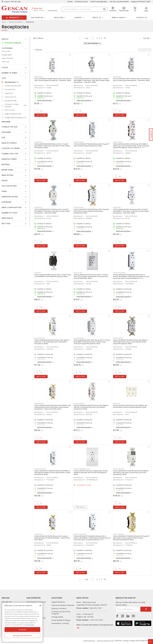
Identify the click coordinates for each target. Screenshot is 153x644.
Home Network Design (61, 620)
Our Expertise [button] (37, 18)
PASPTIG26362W (80, 534)
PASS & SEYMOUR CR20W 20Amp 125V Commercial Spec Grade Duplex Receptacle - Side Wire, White (53, 80)
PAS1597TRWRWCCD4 (82, 469)
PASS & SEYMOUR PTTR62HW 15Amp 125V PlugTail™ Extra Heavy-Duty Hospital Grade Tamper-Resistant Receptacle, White (131, 538)
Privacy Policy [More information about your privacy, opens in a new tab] (30, 625)
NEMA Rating (8, 175)
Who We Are (7, 602)
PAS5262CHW (79, 404)
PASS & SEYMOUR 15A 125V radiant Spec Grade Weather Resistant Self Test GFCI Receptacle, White (91, 473)
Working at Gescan (81, 2)
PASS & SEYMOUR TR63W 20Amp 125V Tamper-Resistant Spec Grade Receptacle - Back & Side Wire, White (52, 538)
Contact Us (142, 18)
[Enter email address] (128, 609)
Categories (7, 48)
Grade (5, 181)
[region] (22, 622)
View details (80, 507)
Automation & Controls (36, 602)
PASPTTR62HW (118, 534)
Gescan (6, 598)
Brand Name (7, 170)
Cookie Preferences (89, 641)
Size (3, 138)
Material (6, 164)
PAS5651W (38, 142)
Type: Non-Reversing (91, 43)
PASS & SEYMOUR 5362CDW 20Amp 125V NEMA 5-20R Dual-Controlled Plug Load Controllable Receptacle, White (52, 342)
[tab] (14, 39)
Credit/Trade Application (99, 2)
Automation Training (60, 623)
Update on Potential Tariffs (141, 2)
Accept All (22, 630)
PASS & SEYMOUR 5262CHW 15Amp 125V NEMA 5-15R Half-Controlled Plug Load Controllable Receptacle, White (91, 407)
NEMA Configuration (12, 207)
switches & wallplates (16, 22)
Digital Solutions (58, 602)
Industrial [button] (59, 18)
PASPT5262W (79, 142)
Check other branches (44, 100)
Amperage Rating (10, 197)
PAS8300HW (118, 142)
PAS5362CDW (40, 338)
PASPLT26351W (119, 469)
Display (5, 39)
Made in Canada (9, 143)
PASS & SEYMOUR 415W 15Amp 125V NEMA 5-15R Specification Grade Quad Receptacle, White (130, 406)
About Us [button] (97, 18)
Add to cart (41, 115)
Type (4, 78)
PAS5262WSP (79, 338)
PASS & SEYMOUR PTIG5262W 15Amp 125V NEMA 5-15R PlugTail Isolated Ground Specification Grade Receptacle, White (52, 473)
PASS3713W (78, 273)
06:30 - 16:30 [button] (38, 10)
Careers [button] (78, 18)
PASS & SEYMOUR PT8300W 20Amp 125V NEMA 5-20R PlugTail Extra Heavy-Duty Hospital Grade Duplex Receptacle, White (131, 342)
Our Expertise (34, 598)
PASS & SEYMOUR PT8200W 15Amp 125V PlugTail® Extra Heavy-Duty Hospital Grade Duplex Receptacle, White (91, 211)
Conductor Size (10, 127)
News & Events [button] (118, 18)
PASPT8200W (79, 208)
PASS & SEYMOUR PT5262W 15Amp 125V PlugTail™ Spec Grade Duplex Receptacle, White (92, 145)
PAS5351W (117, 208)
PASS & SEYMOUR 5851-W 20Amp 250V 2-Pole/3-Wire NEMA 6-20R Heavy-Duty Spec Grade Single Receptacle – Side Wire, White (92, 80)
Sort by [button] (146, 38)
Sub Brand (7, 202)
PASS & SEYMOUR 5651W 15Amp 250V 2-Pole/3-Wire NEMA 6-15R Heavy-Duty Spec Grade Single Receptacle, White (52, 146)
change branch (52, 10)
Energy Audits (57, 617)
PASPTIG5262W (40, 469)
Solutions (57, 598)
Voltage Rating (9, 186)
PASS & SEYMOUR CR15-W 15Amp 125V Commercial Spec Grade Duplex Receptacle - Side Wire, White (132, 80)
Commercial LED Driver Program (61, 613)
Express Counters (59, 608)
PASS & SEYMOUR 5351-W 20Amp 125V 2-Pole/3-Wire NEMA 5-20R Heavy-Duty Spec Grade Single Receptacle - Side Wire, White (131, 211)
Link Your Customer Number (119, 2)
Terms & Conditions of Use (105, 641)
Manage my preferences (22, 635)
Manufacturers (9, 159)
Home (4, 22)
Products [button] (14, 17)
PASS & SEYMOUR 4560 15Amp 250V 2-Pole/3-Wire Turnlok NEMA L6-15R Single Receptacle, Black (53, 276)
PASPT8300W (118, 338)
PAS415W (116, 404)
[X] (40, 606)
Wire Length (7, 218)
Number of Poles (9, 213)
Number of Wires (9, 73)
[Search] (84, 9)
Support (7, 2)
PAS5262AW (39, 404)
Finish (4, 191)
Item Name (6, 132)
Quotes (70, 2)
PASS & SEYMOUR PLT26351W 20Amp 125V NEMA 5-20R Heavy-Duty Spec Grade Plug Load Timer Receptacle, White (131, 473)
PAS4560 (38, 273)
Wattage (6, 224)
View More (6, 122)
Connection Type (10, 154)
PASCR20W (39, 77)
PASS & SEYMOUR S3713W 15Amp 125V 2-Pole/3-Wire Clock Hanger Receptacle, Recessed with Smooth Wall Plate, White (91, 276)
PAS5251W (38, 208)
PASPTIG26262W (119, 273)
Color (5, 67)
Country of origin (11, 148)
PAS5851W (78, 77)
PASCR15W (117, 77)
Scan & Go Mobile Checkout (63, 605)
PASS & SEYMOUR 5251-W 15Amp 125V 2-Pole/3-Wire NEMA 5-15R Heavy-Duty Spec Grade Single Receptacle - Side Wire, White (52, 211)
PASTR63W (38, 534)
